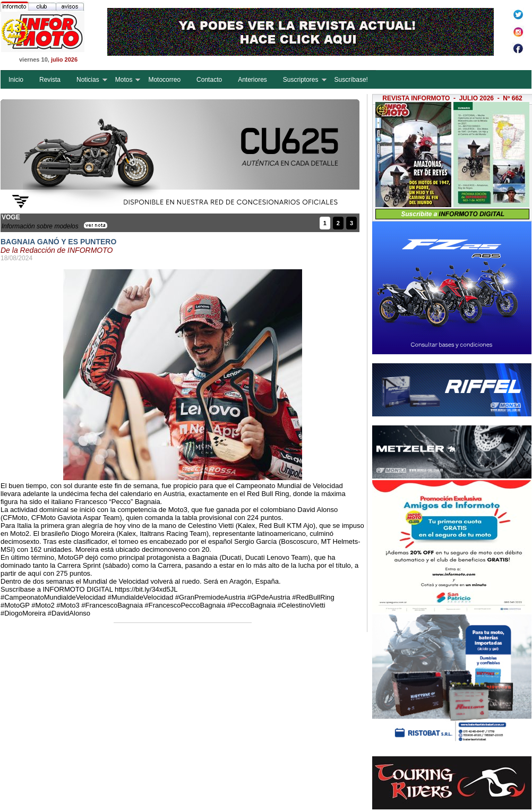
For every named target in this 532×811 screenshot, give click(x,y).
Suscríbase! (351, 80)
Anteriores (252, 80)
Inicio (16, 80)
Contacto (209, 80)
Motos (124, 80)
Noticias (88, 80)
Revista (50, 80)
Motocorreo (164, 80)
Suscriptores (301, 80)
